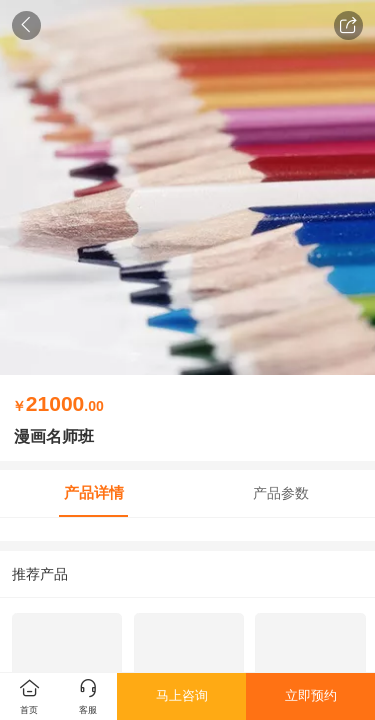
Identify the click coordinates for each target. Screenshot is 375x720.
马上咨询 (182, 695)
